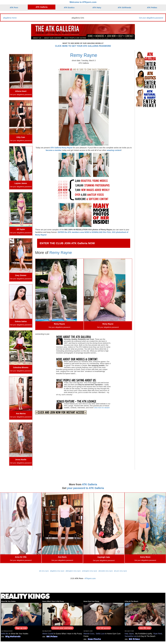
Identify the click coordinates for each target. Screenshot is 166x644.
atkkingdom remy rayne (73, 571)
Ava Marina (21, 414)
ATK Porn (14, 8)
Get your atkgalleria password (151, 18)
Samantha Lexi (131, 636)
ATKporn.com (90, 578)
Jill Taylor (21, 229)
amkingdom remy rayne (90, 571)
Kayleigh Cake (104, 557)
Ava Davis (62, 557)
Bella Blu (5, 634)
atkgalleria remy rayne (57, 571)
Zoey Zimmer (21, 275)
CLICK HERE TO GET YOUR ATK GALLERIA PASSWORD (83, 46)
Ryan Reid (158, 634)
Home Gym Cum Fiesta (91, 601)
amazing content (114, 150)
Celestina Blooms (21, 367)
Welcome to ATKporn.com (83, 2)
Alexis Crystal (48, 634)
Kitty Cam (21, 137)
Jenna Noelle (21, 460)
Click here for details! (102, 408)
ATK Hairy (97, 8)
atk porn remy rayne (120, 571)
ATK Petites (152, 8)
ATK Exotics (69, 8)
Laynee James (21, 183)
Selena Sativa (21, 321)
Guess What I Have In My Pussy (53, 601)
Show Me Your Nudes (8, 601)
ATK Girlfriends (124, 8)
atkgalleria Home (10, 18)
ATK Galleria (42, 7)
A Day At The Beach (132, 601)
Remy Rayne (84, 55)
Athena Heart (21, 91)
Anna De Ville (21, 557)
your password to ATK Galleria (85, 488)
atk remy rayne (44, 571)
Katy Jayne (129, 634)
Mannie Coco (89, 634)
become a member (54, 150)
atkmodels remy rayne (106, 571)
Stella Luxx (100, 634)
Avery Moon (145, 557)
